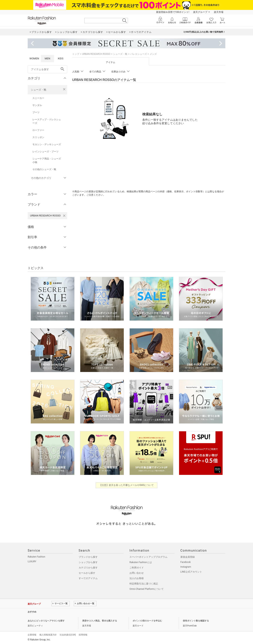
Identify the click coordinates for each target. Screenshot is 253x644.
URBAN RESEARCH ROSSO (96, 54)
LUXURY (32, 561)
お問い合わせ (137, 573)
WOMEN (34, 58)
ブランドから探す (88, 557)
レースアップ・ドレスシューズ (47, 121)
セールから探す (87, 573)
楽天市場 (219, 12)
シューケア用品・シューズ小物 (47, 160)
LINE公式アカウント (191, 572)
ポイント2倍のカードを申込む (147, 621)
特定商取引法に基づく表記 (144, 584)
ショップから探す (88, 562)
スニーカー (38, 98)
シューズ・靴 (39, 90)
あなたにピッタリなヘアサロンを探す (46, 621)
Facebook (186, 562)
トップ (76, 54)
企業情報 (32, 635)
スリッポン (38, 137)
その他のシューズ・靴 (44, 169)
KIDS (61, 58)
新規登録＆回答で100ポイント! (173, 12)
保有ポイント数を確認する (196, 621)
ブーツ (36, 112)
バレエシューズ (139, 54)
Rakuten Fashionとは (141, 562)
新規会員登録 (188, 557)
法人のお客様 (137, 578)
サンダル (37, 105)
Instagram (186, 567)
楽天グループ (200, 12)
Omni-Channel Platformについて (147, 589)
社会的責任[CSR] (68, 635)
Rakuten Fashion (36, 557)
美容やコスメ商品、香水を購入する (100, 621)
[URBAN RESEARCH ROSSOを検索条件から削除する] (64, 216)
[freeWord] (47, 69)
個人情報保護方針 (48, 635)
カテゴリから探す (88, 568)
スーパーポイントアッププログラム (148, 557)
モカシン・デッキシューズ (47, 144)
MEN (47, 58)
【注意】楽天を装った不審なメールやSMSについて (127, 485)
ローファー (38, 130)
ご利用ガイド (137, 568)
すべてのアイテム (88, 578)
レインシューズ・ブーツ (45, 152)
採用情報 (83, 635)
